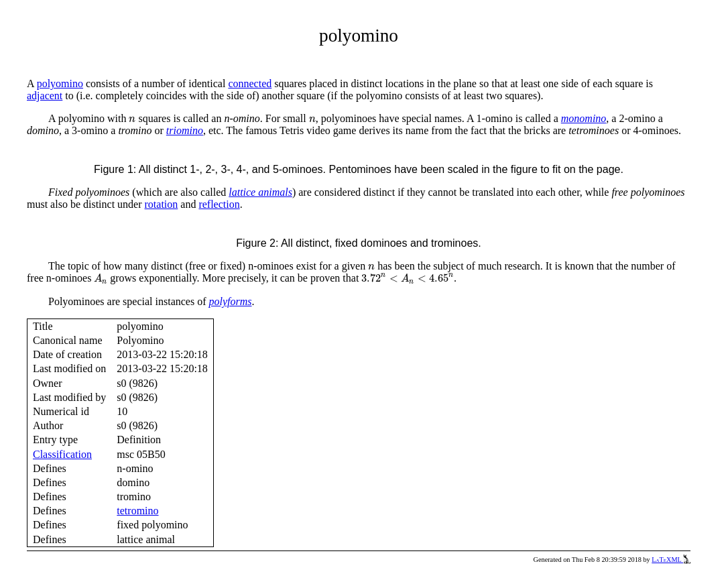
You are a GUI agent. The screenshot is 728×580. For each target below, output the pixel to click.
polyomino (60, 83)
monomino (584, 118)
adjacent (45, 96)
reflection (219, 204)
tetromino (137, 511)
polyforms (231, 301)
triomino (185, 130)
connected (250, 83)
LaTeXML (671, 560)
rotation (162, 204)
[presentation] (132, 120)
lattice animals (260, 192)
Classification (62, 454)
